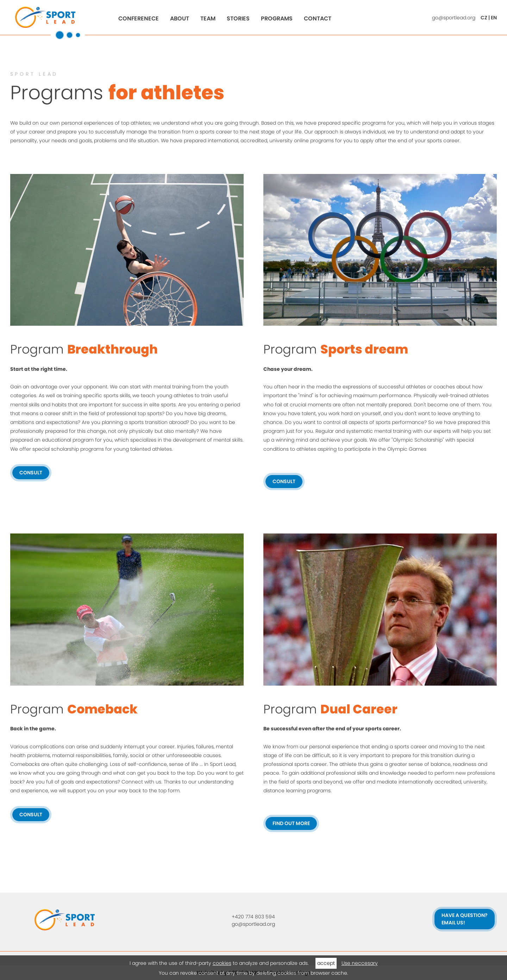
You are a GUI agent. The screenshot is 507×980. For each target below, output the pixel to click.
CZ (484, 18)
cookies (222, 963)
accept (326, 963)
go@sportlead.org (454, 18)
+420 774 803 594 (253, 917)
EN (494, 18)
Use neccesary (360, 963)
